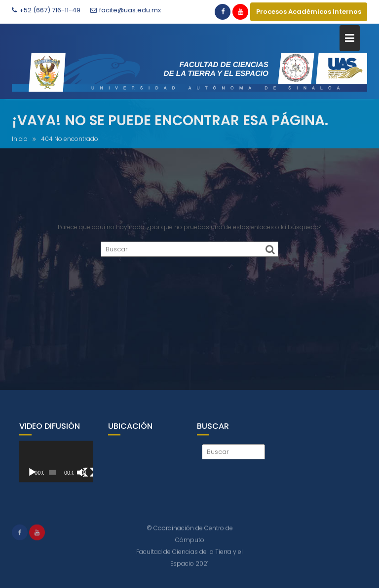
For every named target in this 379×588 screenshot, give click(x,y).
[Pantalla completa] (89, 479)
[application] (56, 468)
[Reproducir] (32, 479)
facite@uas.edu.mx (126, 10)
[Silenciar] (81, 479)
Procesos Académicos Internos (309, 12)
